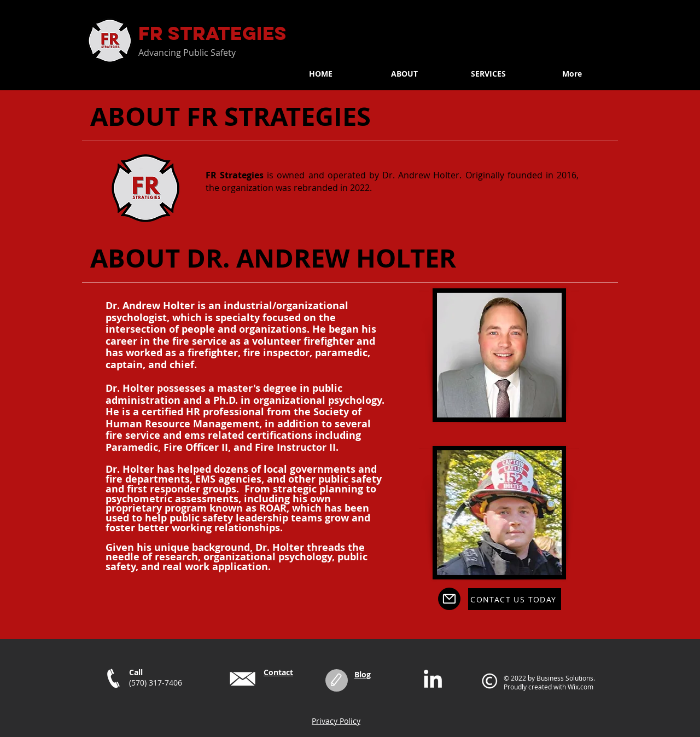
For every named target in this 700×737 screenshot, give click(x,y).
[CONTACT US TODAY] (515, 599)
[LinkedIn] (433, 680)
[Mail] (449, 599)
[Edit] (337, 680)
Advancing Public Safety (187, 53)
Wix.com (581, 687)
